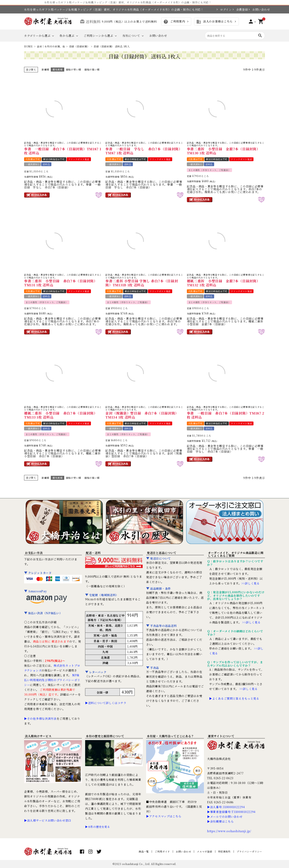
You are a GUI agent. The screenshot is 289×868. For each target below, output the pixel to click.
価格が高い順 (92, 69)
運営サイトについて (221, 736)
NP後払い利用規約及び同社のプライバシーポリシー (52, 680)
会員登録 (240, 9)
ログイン (224, 9)
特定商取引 (225, 851)
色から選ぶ (67, 36)
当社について (131, 36)
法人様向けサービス (38, 736)
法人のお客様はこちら (214, 22)
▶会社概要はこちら (220, 821)
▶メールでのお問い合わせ (225, 817)
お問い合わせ (259, 9)
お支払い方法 (34, 553)
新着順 (45, 69)
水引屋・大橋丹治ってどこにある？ (170, 736)
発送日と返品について (162, 553)
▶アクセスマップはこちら (164, 816)
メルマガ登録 (205, 851)
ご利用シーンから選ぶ (98, 36)
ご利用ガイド (162, 851)
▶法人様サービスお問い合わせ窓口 (48, 820)
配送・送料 (93, 553)
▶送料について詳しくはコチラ (106, 703)
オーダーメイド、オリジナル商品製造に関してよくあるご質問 (236, 554)
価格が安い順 (73, 69)
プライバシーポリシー (249, 851)
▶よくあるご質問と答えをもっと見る (234, 698)
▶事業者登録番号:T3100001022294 (231, 812)
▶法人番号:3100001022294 (226, 807)
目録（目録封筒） (79, 46)
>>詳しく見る (251, 583)
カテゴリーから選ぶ (37, 36)
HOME (28, 46)
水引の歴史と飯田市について (105, 736)
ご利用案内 (174, 22)
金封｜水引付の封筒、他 (51, 46)
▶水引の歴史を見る (97, 827)
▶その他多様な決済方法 (40, 719)
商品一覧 (144, 851)
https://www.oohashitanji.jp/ (229, 831)
